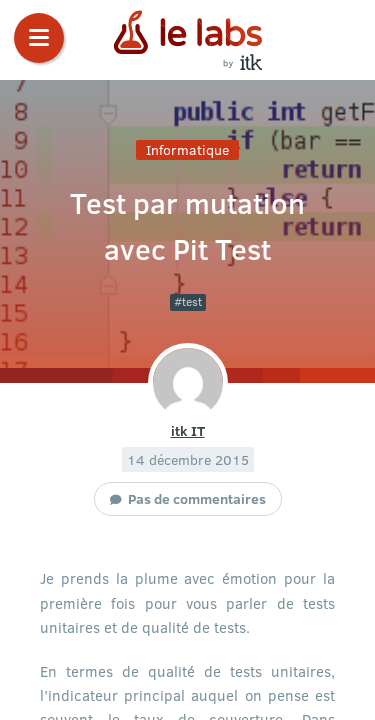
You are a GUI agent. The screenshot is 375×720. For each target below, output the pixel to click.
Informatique (187, 149)
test (192, 301)
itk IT (188, 430)
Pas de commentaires (197, 498)
